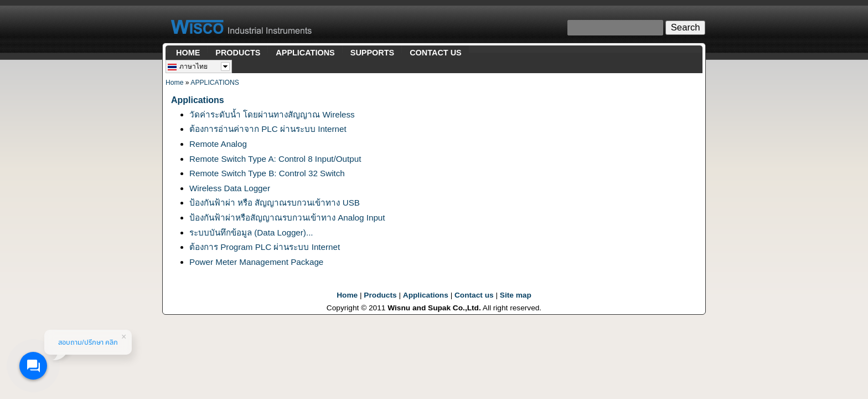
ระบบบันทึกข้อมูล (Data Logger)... (251, 232)
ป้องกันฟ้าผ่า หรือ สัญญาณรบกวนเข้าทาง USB (275, 203)
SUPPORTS (372, 53)
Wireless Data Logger (230, 188)
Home (174, 83)
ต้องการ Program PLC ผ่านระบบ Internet (265, 247)
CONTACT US (436, 53)
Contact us (474, 295)
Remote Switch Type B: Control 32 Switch (267, 173)
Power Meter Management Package (256, 262)
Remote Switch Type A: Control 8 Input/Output (275, 159)
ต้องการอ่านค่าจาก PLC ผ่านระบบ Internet (268, 129)
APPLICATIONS (305, 53)
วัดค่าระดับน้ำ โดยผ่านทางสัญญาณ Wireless (272, 114)
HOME (188, 53)
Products (380, 295)
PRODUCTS (238, 53)
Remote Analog (218, 144)
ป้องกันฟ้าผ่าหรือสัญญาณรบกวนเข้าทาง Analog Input (287, 218)
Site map (516, 295)
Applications (426, 295)
